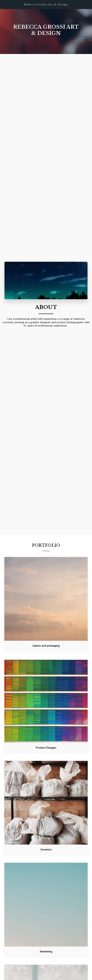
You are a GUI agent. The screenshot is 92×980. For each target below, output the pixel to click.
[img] (46, 602)
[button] (3, 4)
